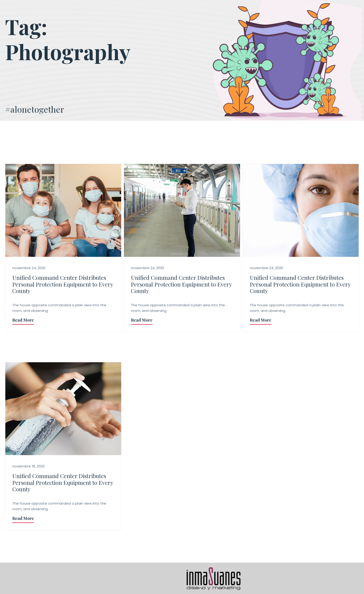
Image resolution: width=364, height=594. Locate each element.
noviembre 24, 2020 (29, 268)
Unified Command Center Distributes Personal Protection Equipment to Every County (63, 284)
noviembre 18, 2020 (28, 466)
